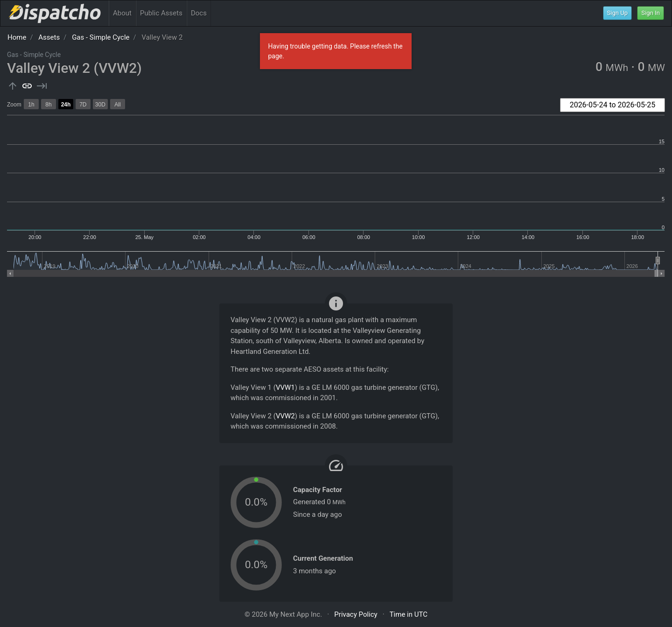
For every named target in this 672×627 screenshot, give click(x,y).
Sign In (651, 13)
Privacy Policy (356, 614)
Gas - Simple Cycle (101, 37)
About (122, 13)
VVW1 (285, 387)
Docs (199, 13)
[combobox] (612, 105)
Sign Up (618, 13)
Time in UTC (409, 614)
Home (17, 37)
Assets (49, 37)
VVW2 (285, 416)
